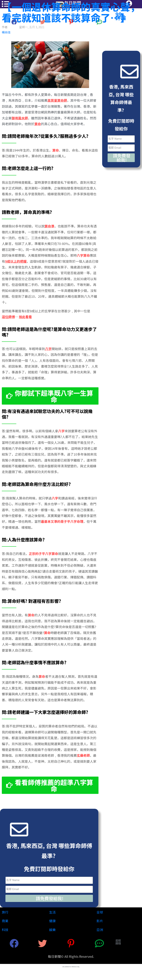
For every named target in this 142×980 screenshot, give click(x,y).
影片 (100, 921)
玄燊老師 (83, 755)
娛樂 (52, 930)
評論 (121, 18)
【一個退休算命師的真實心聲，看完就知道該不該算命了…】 (71, 12)
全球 (100, 912)
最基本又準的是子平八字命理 (62, 522)
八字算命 (83, 255)
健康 (52, 921)
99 (119, 14)
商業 (5, 921)
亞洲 (100, 930)
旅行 (5, 912)
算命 (56, 150)
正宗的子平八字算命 (43, 554)
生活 (52, 912)
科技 (5, 930)
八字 (61, 431)
